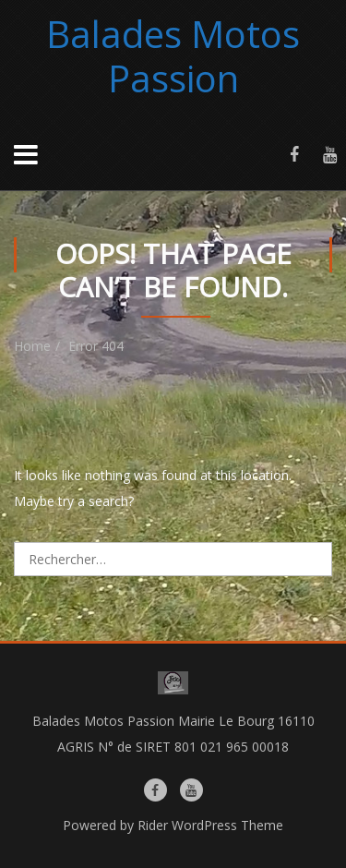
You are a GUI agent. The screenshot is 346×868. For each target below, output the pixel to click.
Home (32, 346)
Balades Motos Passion (173, 56)
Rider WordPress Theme (210, 825)
